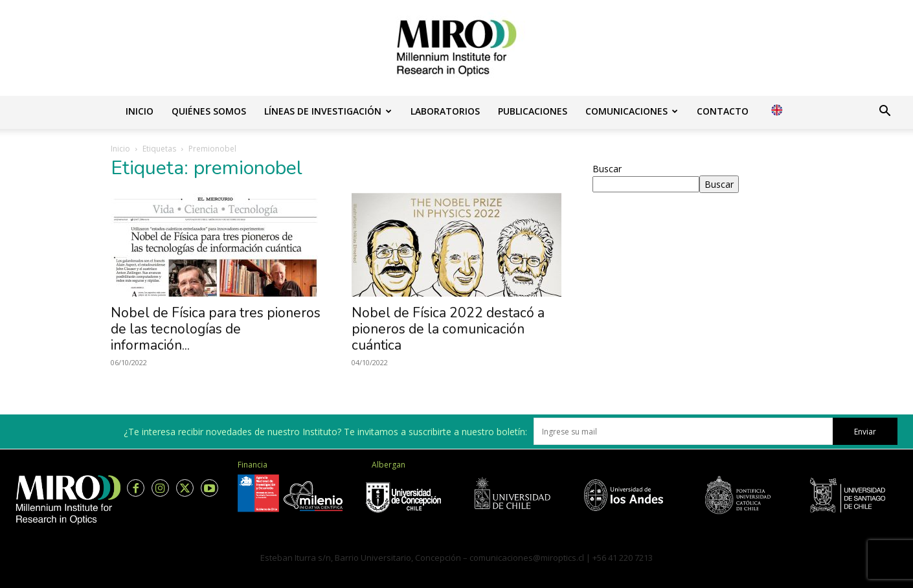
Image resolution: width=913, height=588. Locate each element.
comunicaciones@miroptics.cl (527, 558)
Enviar (865, 432)
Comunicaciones (632, 111)
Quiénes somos (209, 111)
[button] (885, 112)
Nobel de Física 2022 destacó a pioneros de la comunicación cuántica (448, 329)
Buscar (607, 169)
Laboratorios (445, 111)
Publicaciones (533, 111)
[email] (683, 431)
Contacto (723, 111)
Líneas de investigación (328, 111)
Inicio (140, 111)
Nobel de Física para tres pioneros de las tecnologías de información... (216, 329)
